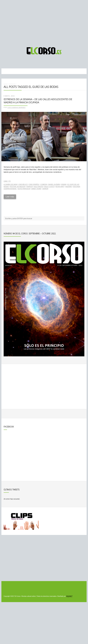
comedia (44, 184)
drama (64, 184)
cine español (34, 184)
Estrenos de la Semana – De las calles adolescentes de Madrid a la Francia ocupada (38, 101)
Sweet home (36, 189)
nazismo (69, 187)
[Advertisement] (44, 22)
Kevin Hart (60, 187)
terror (45, 189)
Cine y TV (7, 181)
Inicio (6, 84)
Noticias (12, 84)
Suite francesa (24, 189)
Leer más (10, 197)
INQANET (69, 596)
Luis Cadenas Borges (16, 107)
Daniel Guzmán (54, 184)
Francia (30, 187)
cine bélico (23, 184)
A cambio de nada (11, 184)
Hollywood (38, 187)
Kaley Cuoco (49, 187)
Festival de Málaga (18, 187)
